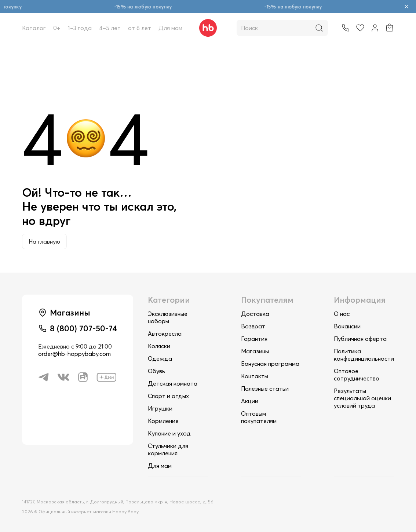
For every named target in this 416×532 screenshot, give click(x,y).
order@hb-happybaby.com (74, 354)
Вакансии (347, 326)
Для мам (170, 28)
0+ (57, 28)
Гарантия (254, 339)
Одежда (160, 358)
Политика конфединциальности (364, 355)
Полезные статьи (265, 389)
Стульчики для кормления (168, 449)
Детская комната (173, 383)
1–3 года (80, 28)
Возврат (253, 326)
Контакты (255, 376)
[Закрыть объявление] (406, 7)
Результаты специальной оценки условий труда (362, 398)
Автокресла (165, 334)
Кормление (163, 421)
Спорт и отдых (168, 396)
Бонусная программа (270, 364)
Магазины (255, 351)
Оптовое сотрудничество (357, 375)
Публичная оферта (360, 339)
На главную (44, 241)
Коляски (159, 346)
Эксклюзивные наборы (168, 317)
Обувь (156, 371)
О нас (342, 314)
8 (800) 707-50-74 (83, 328)
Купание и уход (169, 433)
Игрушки (160, 408)
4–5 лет (110, 28)
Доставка (255, 314)
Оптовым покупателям (259, 417)
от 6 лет (140, 28)
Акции (250, 401)
